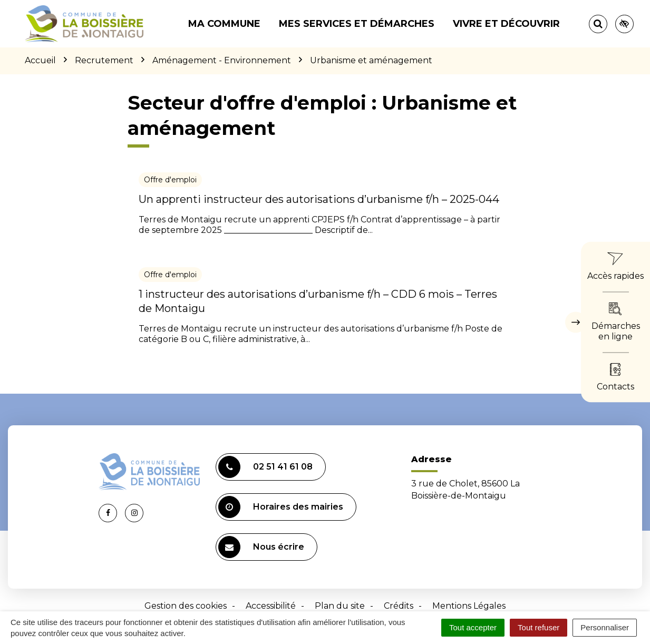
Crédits (399, 606)
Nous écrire (261, 547)
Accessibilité (271, 606)
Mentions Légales (469, 606)
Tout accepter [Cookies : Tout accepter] (473, 627)
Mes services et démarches (357, 24)
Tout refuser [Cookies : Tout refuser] (539, 627)
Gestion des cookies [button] (186, 606)
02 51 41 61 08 (265, 467)
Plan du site (340, 606)
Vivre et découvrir (506, 24)
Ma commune (224, 24)
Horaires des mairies (281, 507)
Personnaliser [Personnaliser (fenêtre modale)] (605, 627)
